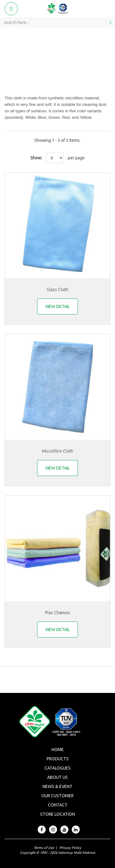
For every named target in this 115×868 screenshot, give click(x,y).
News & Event (57, 786)
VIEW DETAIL (57, 306)
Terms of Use (44, 848)
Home (58, 750)
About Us (57, 777)
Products (58, 759)
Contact (58, 805)
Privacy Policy (70, 848)
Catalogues (57, 768)
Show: (36, 158)
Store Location (57, 814)
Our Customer (57, 796)
